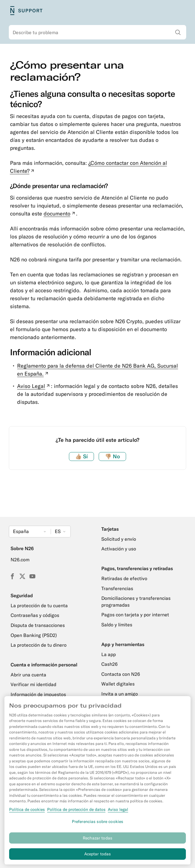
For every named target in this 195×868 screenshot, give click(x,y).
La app (109, 654)
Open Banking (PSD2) (34, 635)
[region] (97, 783)
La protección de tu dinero (39, 645)
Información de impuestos (38, 694)
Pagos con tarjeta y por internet (135, 615)
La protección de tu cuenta (39, 605)
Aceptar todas (98, 857)
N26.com (20, 560)
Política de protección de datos (76, 812)
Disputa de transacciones (38, 625)
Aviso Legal (34, 386)
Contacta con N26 (121, 674)
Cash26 (109, 664)
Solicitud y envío (119, 539)
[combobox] (98, 32)
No (112, 456)
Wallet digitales (118, 684)
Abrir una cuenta (28, 675)
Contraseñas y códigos (35, 615)
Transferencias (117, 588)
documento (60, 214)
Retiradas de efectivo (124, 578)
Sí (81, 456)
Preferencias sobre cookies (98, 824)
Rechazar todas (97, 841)
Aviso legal (118, 812)
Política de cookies (27, 812)
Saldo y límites (117, 625)
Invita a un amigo (120, 694)
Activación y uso (119, 549)
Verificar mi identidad (33, 684)
